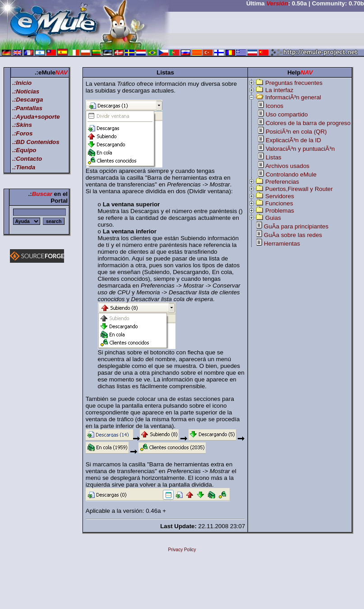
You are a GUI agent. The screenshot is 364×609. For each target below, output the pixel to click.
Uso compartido (287, 114)
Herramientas (282, 244)
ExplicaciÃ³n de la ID (293, 140)
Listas (274, 157)
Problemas (280, 211)
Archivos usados (287, 166)
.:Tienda (24, 167)
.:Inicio (22, 83)
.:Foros (22, 133)
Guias (273, 218)
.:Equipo (24, 150)
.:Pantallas (27, 108)
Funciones (279, 203)
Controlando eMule (291, 174)
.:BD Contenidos (36, 142)
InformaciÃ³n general (293, 97)
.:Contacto (27, 159)
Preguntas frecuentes (294, 83)
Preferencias (282, 182)
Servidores (280, 196)
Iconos (274, 106)
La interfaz (279, 90)
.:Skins (22, 125)
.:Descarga (28, 100)
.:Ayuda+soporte (36, 117)
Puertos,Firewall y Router (299, 189)
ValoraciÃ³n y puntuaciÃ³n (300, 149)
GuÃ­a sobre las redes (293, 235)
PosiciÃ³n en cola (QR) (296, 132)
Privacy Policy (182, 550)
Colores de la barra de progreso (308, 123)
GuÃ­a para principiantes (296, 226)
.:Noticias (26, 91)
